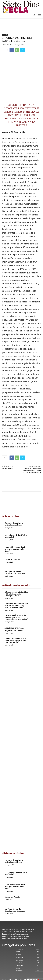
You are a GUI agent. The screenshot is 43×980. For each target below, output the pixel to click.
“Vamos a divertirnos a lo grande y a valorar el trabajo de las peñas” (16, 585)
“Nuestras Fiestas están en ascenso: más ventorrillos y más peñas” (16, 596)
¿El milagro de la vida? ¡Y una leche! (16, 515)
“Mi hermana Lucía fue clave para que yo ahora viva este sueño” (15, 619)
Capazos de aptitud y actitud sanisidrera (14, 503)
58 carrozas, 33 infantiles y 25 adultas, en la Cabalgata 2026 (16, 573)
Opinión (5, 35)
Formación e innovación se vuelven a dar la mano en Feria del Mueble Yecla (32, 449)
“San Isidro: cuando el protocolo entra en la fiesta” (15, 528)
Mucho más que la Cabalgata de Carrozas (15, 551)
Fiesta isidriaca (8, 448)
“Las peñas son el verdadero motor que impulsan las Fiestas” (14, 608)
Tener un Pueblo (12, 538)
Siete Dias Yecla (8, 45)
